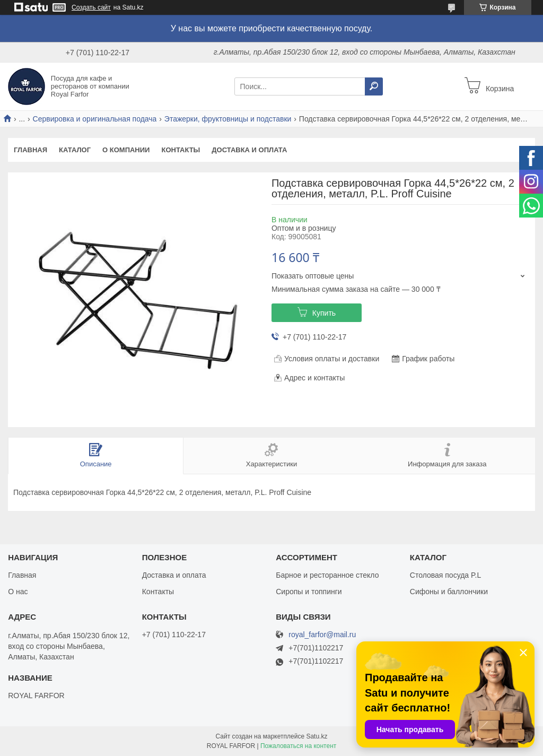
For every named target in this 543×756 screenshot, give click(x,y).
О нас (18, 592)
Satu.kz (317, 736)
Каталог (75, 150)
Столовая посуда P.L (445, 575)
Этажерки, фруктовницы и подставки (228, 119)
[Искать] (374, 86)
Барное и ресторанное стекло (327, 575)
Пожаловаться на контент (298, 746)
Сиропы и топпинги (309, 592)
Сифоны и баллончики (449, 592)
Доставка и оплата (249, 150)
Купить (324, 313)
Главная (30, 150)
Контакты (181, 150)
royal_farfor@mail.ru (322, 635)
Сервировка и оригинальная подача (95, 119)
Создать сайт (91, 7)
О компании (126, 150)
